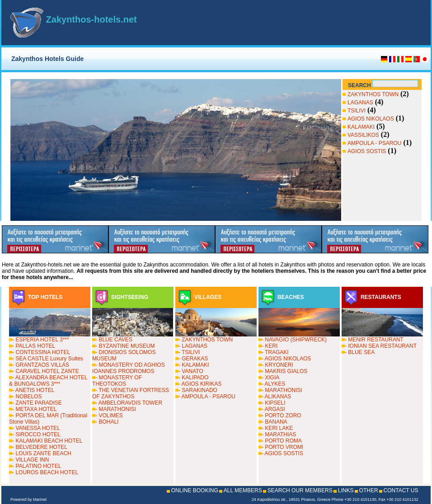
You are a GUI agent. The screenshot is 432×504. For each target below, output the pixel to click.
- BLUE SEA (360, 352)
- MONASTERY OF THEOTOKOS (117, 381)
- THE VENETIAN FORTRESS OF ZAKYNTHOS (131, 393)
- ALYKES (273, 384)
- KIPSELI (274, 403)
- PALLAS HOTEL (34, 346)
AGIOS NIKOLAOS (371, 119)
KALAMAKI (361, 127)
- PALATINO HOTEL (37, 466)
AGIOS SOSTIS (367, 151)
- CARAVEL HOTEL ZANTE (46, 371)
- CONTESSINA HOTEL (41, 352)
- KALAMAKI (194, 365)
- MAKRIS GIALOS (284, 371)
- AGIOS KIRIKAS (200, 384)
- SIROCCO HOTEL (36, 434)
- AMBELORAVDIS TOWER (129, 403)
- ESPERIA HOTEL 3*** (41, 340)
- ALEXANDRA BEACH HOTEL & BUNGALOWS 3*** (48, 381)
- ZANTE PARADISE (37, 403)
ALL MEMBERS (243, 490)
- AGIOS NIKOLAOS (286, 359)
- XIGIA (270, 378)
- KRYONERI (277, 365)
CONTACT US (401, 490)
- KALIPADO (193, 378)
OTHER (369, 490)
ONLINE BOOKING (195, 490)
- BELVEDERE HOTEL (40, 447)
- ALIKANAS (276, 397)
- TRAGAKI (275, 352)
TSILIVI (357, 111)
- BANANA (275, 422)
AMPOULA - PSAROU (374, 143)
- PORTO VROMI (282, 447)
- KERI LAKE (277, 428)
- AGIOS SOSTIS (282, 453)
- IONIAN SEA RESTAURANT (381, 346)
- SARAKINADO (198, 390)
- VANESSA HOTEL (36, 428)
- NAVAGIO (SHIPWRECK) (294, 340)
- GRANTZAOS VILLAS (41, 365)
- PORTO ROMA (282, 441)
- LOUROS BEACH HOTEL (45, 472)
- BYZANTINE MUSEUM (125, 346)
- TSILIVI (189, 352)
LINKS (346, 490)
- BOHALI (107, 422)
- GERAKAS (193, 359)
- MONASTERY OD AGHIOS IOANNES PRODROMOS (129, 368)
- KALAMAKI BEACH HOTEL (47, 441)
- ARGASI (273, 409)
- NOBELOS (27, 397)
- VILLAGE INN (31, 460)
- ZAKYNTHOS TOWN (206, 340)
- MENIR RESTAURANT (374, 340)
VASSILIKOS (363, 135)
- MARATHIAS (279, 434)
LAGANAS (360, 103)
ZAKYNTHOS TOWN (373, 94)
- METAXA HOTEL (34, 409)
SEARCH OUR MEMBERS (300, 490)
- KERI (270, 346)
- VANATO (191, 371)
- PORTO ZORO (282, 415)
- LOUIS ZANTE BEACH (42, 453)
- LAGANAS (193, 346)
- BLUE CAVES (114, 340)
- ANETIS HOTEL (33, 390)
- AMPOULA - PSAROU (207, 397)
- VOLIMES (109, 415)
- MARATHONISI (116, 409)
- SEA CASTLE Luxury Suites (48, 359)
